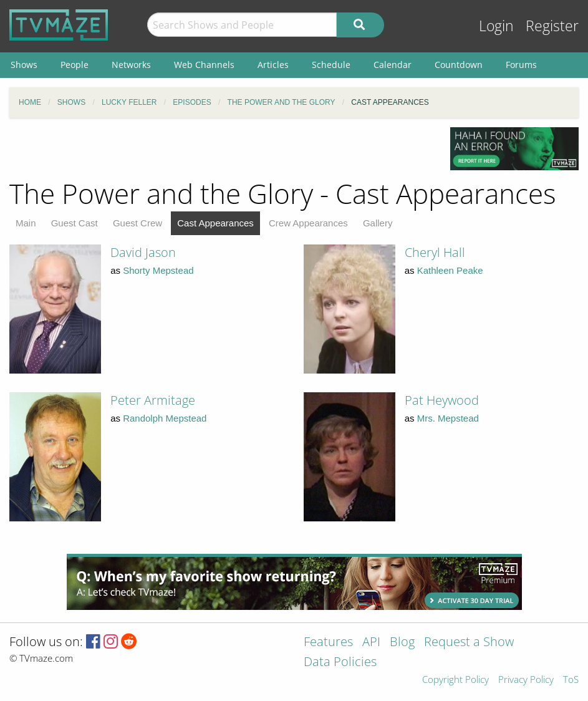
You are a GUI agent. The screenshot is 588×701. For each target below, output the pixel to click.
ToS (571, 680)
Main (26, 223)
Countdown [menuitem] (459, 65)
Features (328, 643)
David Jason (143, 252)
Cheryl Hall (435, 252)
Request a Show (469, 643)
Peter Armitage (153, 400)
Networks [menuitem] (131, 65)
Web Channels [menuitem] (204, 65)
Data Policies (340, 663)
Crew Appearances (308, 223)
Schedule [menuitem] (331, 65)
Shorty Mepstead (158, 270)
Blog (402, 643)
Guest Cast (75, 223)
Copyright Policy (455, 680)
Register (552, 26)
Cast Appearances (215, 223)
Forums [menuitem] (521, 65)
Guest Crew (137, 223)
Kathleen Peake (450, 270)
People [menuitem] (75, 65)
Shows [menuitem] (24, 65)
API (371, 643)
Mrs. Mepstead (448, 418)
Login (496, 26)
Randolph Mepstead (165, 418)
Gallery (378, 223)
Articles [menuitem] (273, 65)
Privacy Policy (526, 680)
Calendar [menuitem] (393, 65)
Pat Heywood (442, 400)
